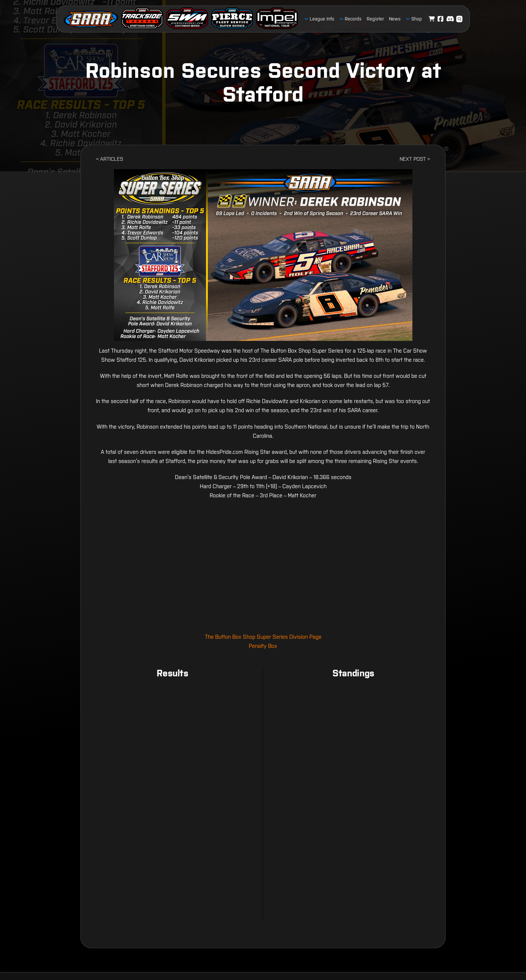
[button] (460, 19)
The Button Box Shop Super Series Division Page (263, 637)
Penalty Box (263, 646)
